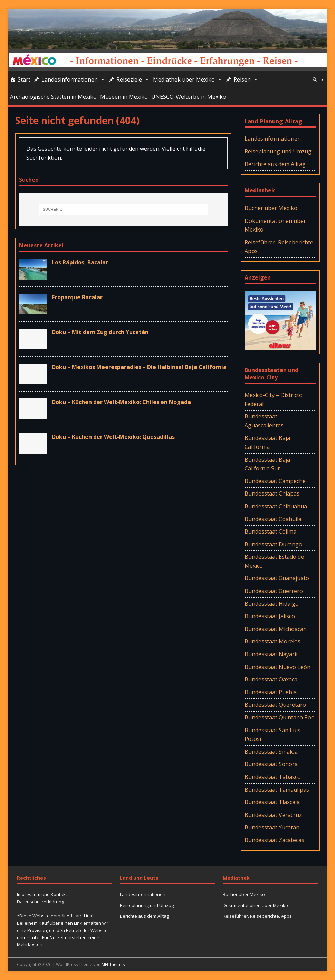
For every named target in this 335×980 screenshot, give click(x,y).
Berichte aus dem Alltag (275, 164)
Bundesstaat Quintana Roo (280, 717)
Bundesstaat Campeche (275, 481)
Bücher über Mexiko (271, 208)
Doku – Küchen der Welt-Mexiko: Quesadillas (113, 437)
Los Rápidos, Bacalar (80, 262)
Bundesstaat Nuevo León (277, 667)
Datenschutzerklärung (40, 902)
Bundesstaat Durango (273, 544)
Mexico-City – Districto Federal (274, 399)
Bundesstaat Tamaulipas (277, 790)
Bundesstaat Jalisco (270, 616)
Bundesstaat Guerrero (274, 591)
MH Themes (113, 965)
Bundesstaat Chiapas (272, 493)
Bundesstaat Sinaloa (271, 752)
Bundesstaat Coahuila (273, 519)
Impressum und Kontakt (42, 894)
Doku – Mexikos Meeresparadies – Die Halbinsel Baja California (139, 367)
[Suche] (318, 79)
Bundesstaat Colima (270, 531)
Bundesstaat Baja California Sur (267, 464)
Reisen (246, 79)
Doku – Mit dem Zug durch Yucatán (100, 332)
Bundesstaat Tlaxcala (272, 802)
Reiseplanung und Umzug (278, 151)
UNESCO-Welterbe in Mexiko (189, 97)
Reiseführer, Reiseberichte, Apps (280, 247)
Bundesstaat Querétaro (275, 705)
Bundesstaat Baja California (267, 442)
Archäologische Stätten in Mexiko (53, 97)
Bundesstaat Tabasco (273, 777)
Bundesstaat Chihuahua (276, 506)
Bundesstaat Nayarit (271, 654)
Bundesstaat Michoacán (276, 629)
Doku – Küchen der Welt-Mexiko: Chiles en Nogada (121, 402)
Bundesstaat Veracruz (273, 815)
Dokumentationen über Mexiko (275, 225)
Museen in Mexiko (124, 97)
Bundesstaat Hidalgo (272, 604)
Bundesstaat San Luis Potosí (272, 735)
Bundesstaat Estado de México (274, 561)
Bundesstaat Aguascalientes (264, 421)
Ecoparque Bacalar (77, 297)
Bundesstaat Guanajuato (277, 578)
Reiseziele (133, 79)
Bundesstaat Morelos (272, 641)
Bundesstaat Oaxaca (271, 679)
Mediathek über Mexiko (188, 79)
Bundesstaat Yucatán (272, 827)
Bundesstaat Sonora (271, 764)
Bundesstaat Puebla (271, 692)
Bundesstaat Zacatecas (274, 840)
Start (24, 79)
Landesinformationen (73, 79)
